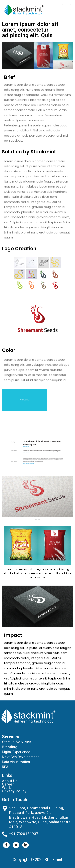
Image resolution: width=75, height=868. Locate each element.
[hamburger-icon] (66, 7)
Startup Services (17, 742)
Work (6, 788)
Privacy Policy (14, 791)
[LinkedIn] (25, 845)
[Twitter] (16, 845)
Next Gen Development (20, 757)
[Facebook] (6, 845)
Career (8, 784)
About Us (10, 781)
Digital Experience (16, 752)
